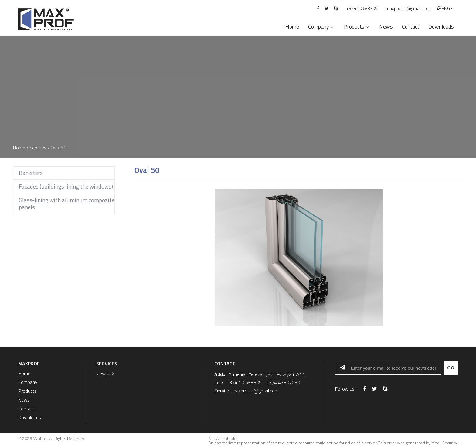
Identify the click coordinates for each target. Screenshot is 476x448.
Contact (411, 27)
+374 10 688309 (362, 8)
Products (354, 27)
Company (319, 27)
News (386, 27)
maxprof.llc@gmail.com (408, 8)
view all (105, 373)
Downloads (441, 27)
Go (451, 368)
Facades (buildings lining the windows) (66, 186)
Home (292, 27)
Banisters (31, 173)
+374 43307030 (283, 382)
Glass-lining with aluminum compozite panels (67, 203)
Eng (445, 9)
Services (38, 148)
